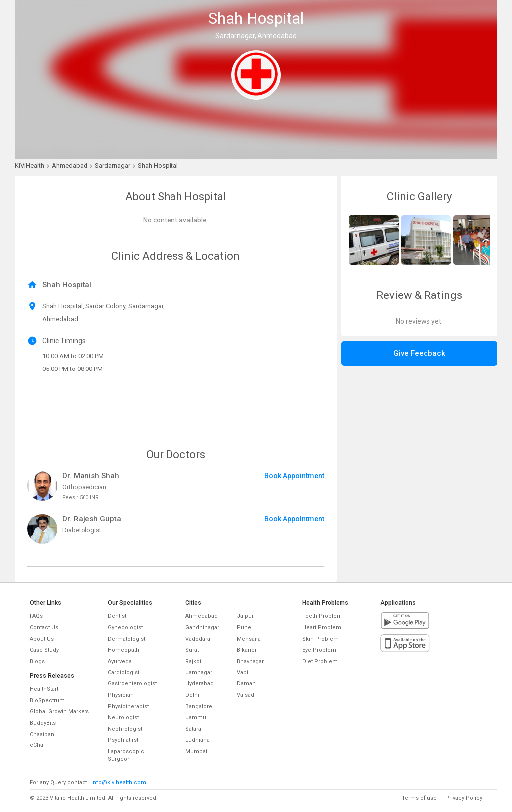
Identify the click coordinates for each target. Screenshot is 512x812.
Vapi (242, 673)
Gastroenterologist (132, 684)
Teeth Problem (322, 616)
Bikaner (247, 650)
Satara (193, 729)
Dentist (117, 616)
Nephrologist (125, 729)
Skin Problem (320, 639)
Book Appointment (294, 476)
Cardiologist (124, 673)
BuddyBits (43, 723)
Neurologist (123, 717)
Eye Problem (319, 650)
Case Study (44, 650)
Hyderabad (200, 684)
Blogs (37, 661)
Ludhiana (198, 740)
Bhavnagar (250, 661)
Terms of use (419, 798)
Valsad (245, 695)
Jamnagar (199, 673)
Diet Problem (320, 661)
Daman (246, 684)
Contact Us (44, 627)
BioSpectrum (47, 701)
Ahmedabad (202, 616)
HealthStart (44, 689)
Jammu (196, 717)
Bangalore (199, 706)
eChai (37, 745)
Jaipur (245, 616)
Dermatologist (127, 639)
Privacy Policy (464, 798)
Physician (121, 695)
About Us (42, 639)
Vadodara (198, 639)
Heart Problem (322, 627)
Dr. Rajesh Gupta (92, 519)
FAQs (36, 616)
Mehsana (249, 639)
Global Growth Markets (59, 711)
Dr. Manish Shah (91, 476)
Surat (192, 650)
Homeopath (124, 650)
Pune (244, 627)
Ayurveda (120, 661)
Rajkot (193, 661)
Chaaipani (43, 734)
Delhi (192, 695)
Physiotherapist (128, 706)
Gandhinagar (202, 627)
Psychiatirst (123, 740)
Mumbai (196, 752)
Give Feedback (419, 353)
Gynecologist (125, 627)
